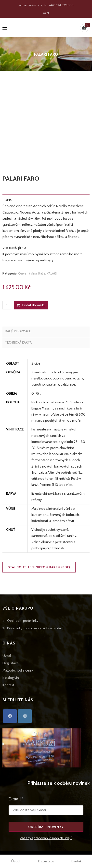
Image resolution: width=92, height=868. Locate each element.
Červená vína (27, 273)
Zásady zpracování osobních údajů (46, 838)
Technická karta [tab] (18, 342)
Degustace (11, 663)
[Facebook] (10, 716)
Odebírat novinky (46, 827)
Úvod (7, 656)
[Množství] (7, 305)
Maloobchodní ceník (18, 670)
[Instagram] (25, 716)
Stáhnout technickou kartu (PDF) (39, 567)
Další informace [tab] (18, 331)
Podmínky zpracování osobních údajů (35, 628)
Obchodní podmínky (23, 621)
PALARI (52, 273)
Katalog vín (11, 678)
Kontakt (8, 685)
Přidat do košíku (34, 305)
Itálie (42, 273)
